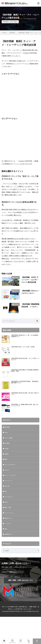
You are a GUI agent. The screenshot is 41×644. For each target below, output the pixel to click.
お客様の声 (8, 534)
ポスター (7, 470)
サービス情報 (8, 438)
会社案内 (7, 443)
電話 (29, 641)
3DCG (6, 502)
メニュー (20, 641)
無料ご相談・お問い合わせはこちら (21, 580)
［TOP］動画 (13, 22)
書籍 (6, 459)
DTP (6, 491)
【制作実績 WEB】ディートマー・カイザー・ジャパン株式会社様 (30, 280)
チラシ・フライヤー (10, 475)
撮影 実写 (8, 507)
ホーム (4, 641)
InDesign (7, 486)
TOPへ (37, 641)
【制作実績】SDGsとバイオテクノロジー (30, 292)
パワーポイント (9, 497)
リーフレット (8, 481)
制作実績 (6, 22)
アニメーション (9, 513)
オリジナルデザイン (10, 465)
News (6, 433)
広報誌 (6, 454)
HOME (4, 33)
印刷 (6, 529)
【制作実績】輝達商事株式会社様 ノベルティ (30, 305)
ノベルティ (8, 524)
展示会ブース (8, 518)
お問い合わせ (12, 641)
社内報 (6, 449)
